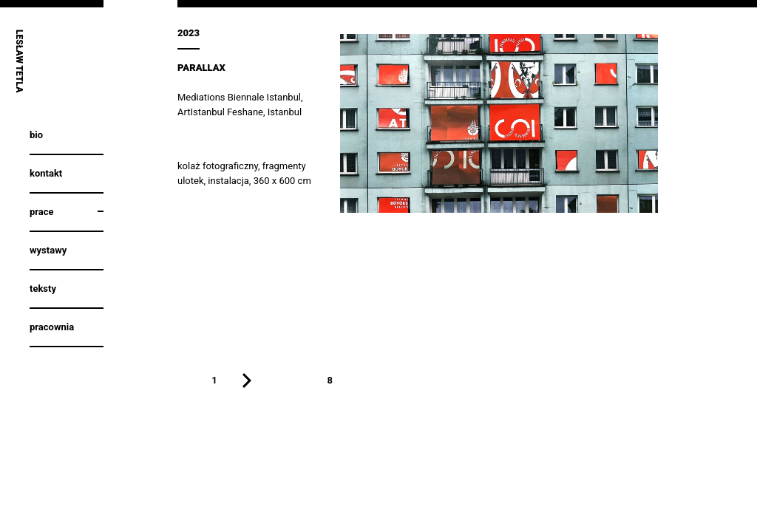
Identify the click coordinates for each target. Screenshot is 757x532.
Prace (42, 212)
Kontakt (46, 173)
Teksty (43, 289)
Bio (36, 135)
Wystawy (48, 250)
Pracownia (52, 327)
